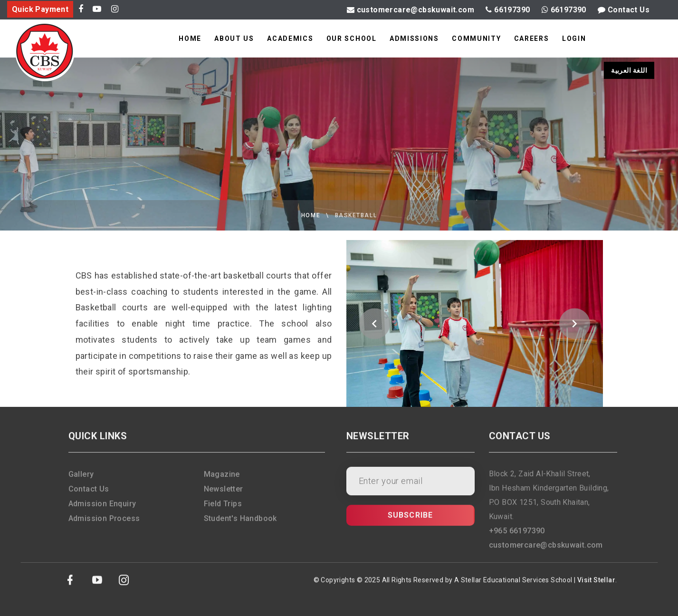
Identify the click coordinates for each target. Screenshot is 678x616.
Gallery (81, 479)
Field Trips (223, 508)
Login (574, 38)
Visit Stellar (596, 585)
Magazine (222, 479)
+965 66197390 (517, 535)
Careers (532, 38)
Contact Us (624, 10)
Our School (352, 38)
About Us (234, 38)
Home (190, 38)
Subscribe (411, 520)
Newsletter (224, 494)
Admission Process (104, 523)
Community (476, 38)
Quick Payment (40, 9)
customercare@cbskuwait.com (411, 10)
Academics (290, 38)
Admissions (414, 38)
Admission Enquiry (102, 508)
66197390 (508, 10)
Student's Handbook (240, 523)
